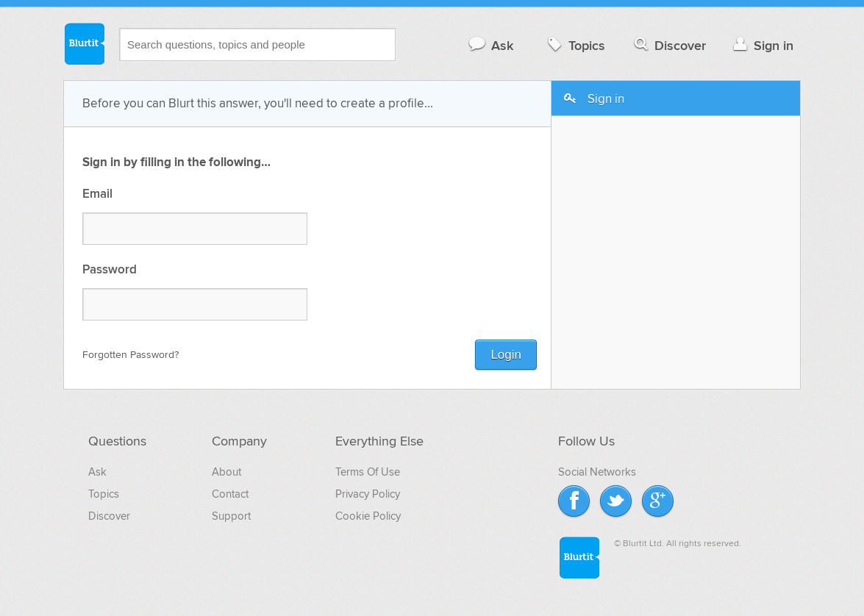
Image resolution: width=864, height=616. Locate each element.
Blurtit (84, 43)
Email (97, 194)
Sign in (761, 45)
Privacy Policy (368, 494)
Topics (575, 45)
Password (110, 270)
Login (506, 355)
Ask (490, 45)
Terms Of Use (368, 472)
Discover (669, 45)
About (226, 472)
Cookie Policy (368, 516)
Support (231, 516)
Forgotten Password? (131, 355)
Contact (230, 494)
